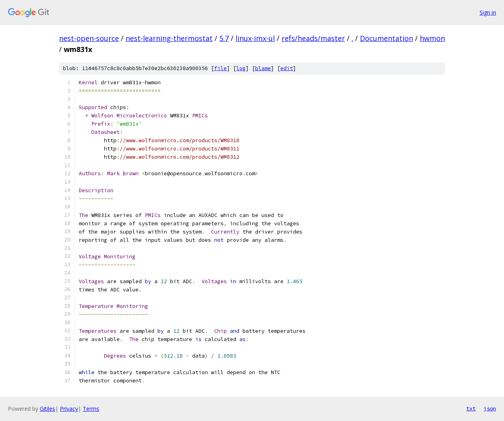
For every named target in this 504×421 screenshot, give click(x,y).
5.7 (224, 38)
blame (263, 68)
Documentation (386, 38)
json (490, 408)
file (220, 68)
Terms (91, 409)
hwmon (432, 38)
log (241, 68)
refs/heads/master (313, 38)
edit (287, 68)
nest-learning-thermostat (169, 38)
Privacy (69, 409)
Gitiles (47, 409)
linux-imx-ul (255, 38)
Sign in (488, 12)
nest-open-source (89, 38)
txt (471, 408)
